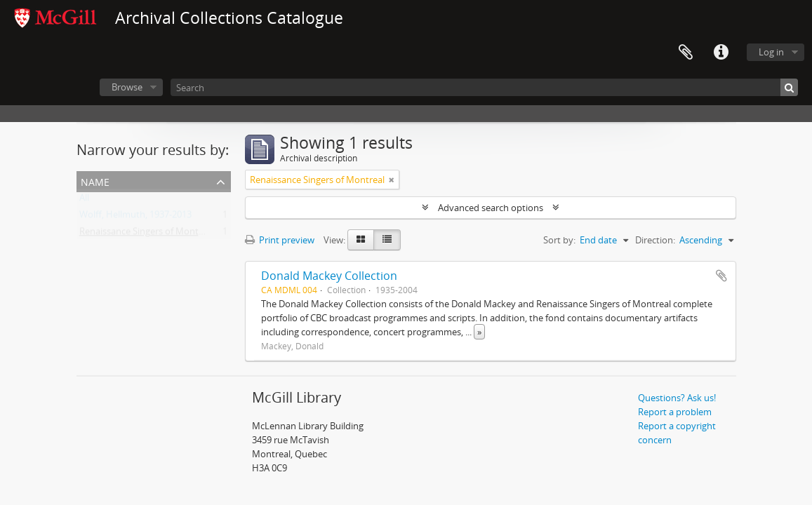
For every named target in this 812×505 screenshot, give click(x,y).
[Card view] (361, 240)
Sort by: (559, 240)
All (84, 201)
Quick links (721, 53)
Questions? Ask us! (677, 398)
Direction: (655, 240)
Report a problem (675, 412)
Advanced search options (491, 208)
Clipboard (686, 53)
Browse (127, 87)
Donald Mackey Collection (329, 276)
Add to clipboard (721, 276)
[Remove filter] (392, 180)
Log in (771, 52)
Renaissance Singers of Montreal (147, 234)
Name (95, 181)
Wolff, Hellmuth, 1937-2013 (135, 217)
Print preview (280, 240)
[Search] (484, 87)
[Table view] (387, 240)
